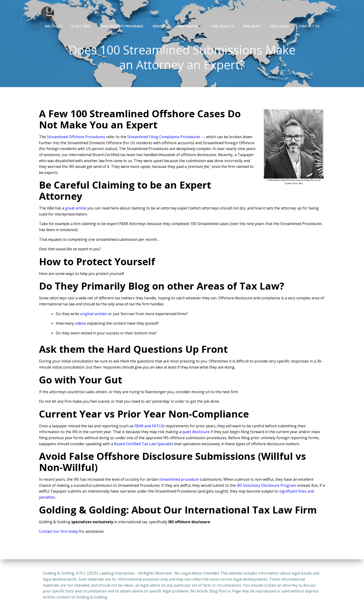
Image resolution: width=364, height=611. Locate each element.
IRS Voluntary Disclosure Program (266, 486)
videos (81, 324)
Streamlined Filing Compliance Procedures (164, 137)
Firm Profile (189, 26)
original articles (94, 314)
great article (76, 209)
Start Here (81, 26)
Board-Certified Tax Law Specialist (144, 444)
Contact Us (309, 26)
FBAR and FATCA (149, 427)
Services (160, 26)
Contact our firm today (59, 532)
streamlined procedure (179, 480)
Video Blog (279, 26)
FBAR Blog (252, 26)
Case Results (222, 26)
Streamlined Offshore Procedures (76, 137)
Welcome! (53, 26)
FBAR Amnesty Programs (122, 26)
